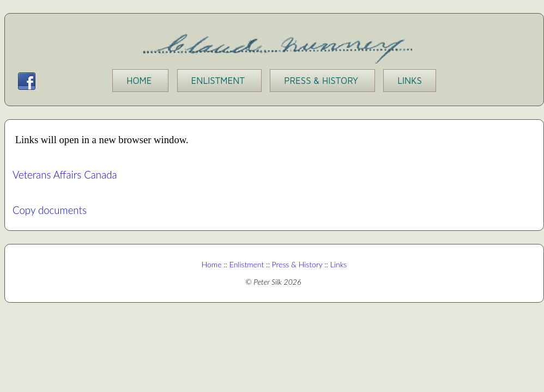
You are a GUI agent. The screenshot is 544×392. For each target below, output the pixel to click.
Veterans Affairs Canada (65, 175)
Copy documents (50, 210)
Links (337, 264)
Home (212, 264)
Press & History (297, 264)
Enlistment (247, 264)
